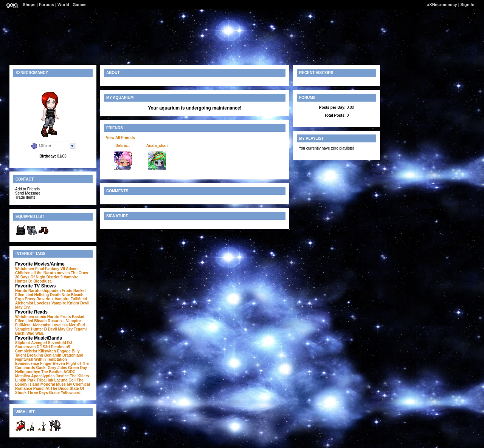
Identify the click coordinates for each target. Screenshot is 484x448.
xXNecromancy (442, 5)
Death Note (60, 295)
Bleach (77, 295)
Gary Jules (57, 368)
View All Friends (120, 138)
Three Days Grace (44, 393)
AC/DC (70, 372)
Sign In (468, 5)
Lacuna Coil (65, 380)
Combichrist (26, 351)
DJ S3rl (43, 347)
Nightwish (24, 359)
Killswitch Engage (54, 351)
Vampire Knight (65, 303)
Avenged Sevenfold (48, 343)
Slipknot (22, 343)
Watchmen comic (31, 317)
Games (80, 5)
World (63, 5)
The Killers (80, 376)
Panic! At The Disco (51, 389)
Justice (62, 376)
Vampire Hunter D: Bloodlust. (47, 279)
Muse (61, 384)
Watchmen (25, 269)
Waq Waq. (35, 333)
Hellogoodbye (28, 372)
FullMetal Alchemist (33, 325)
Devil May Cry (60, 329)
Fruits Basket (74, 291)
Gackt (42, 368)
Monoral (48, 384)
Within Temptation (51, 359)
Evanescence (27, 364)
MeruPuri (77, 325)
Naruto (21, 291)
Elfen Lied (24, 295)
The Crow (79, 273)
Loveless (43, 303)
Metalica (22, 376)
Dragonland (73, 355)
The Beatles (52, 372)
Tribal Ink (45, 380)
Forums (47, 5)
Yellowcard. (71, 393)
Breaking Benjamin (44, 355)
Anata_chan (157, 146)
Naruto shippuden (45, 291)
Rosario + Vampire (53, 299)
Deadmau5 (61, 347)
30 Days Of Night (30, 277)
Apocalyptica (43, 376)
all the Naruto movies (50, 273)
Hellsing (42, 295)
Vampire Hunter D (31, 329)
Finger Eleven (53, 364)
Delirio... (123, 146)
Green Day (78, 368)
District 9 (55, 277)
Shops (29, 5)
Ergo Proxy (25, 299)
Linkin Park (25, 380)
